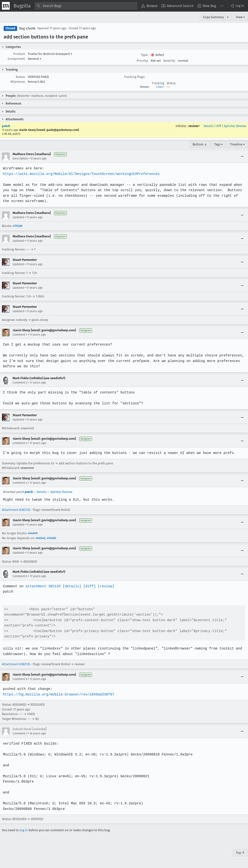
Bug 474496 (27, 28)
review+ (194, 126)
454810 (33, 533)
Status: (21, 77)
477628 (18, 226)
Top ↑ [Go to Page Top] (240, 853)
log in (24, 830)
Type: (145, 55)
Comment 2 (20, 383)
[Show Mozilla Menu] (6, 6)
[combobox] (86, 6)
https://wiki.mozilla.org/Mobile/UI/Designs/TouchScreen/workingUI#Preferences (80, 174)
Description (20, 159)
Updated (18, 217)
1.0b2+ (160, 87)
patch (6, 126)
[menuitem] (149, 6)
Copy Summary (213, 17)
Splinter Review (235, 126)
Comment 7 (20, 733)
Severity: (169, 61)
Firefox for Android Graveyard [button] (50, 54)
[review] (105, 586)
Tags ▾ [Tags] (218, 144)
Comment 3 (20, 443)
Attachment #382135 (16, 510)
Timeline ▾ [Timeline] (237, 144)
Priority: (142, 61)
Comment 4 (20, 483)
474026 (51, 538)
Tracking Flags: (135, 77)
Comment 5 (20, 576)
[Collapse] (242, 156)
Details (209, 126)
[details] (71, 586)
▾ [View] (228, 17)
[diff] (88, 586)
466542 (40, 538)
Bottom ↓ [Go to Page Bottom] (200, 144)
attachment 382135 (43, 586)
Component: (17, 59)
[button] (237, 6)
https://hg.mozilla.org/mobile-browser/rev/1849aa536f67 (58, 694)
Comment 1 (20, 335)
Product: (19, 54)
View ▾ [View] (240, 17)
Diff (219, 126)
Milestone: (18, 82)
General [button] (35, 59)
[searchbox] (86, 6)
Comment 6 (20, 679)
